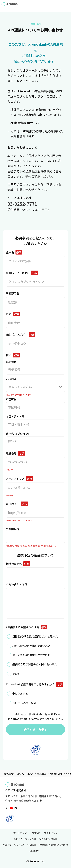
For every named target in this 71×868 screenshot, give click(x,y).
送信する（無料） (35, 730)
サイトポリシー (21, 833)
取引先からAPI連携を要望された (31, 655)
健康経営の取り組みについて (54, 845)
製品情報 (42, 774)
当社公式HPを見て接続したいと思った (35, 636)
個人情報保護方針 (48, 839)
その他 (16, 674)
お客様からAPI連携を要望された (31, 646)
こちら (43, 719)
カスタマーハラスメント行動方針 (19, 845)
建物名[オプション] (35, 439)
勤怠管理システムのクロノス (19, 774)
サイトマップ (51, 833)
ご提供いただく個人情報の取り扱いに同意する (35, 714)
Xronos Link (56, 774)
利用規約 (34, 851)
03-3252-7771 (22, 204)
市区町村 (35, 405)
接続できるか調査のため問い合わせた (35, 664)
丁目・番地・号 (35, 422)
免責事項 (37, 833)
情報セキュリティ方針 (25, 839)
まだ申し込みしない (24, 703)
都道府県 (35, 384)
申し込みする (20, 693)
